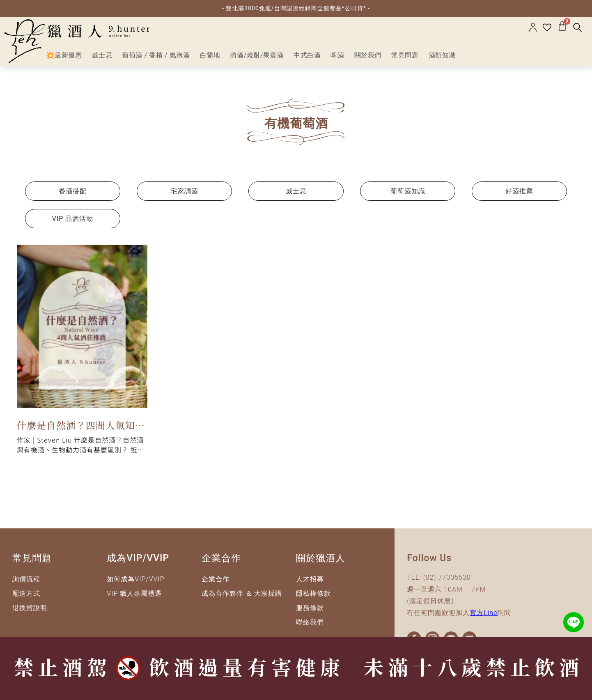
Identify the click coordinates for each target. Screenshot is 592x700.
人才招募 (310, 579)
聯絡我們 (310, 622)
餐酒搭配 (73, 191)
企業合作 (216, 579)
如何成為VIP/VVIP (135, 579)
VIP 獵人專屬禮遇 (134, 593)
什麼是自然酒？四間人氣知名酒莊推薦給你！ (81, 427)
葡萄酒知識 (408, 191)
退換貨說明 (30, 608)
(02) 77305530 (447, 577)
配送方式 (26, 593)
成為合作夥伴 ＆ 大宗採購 (242, 593)
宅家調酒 (184, 191)
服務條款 (310, 608)
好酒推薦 (519, 191)
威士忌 (296, 191)
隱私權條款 (313, 593)
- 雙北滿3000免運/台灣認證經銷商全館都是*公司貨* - (296, 8)
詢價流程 (26, 579)
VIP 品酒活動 (73, 219)
